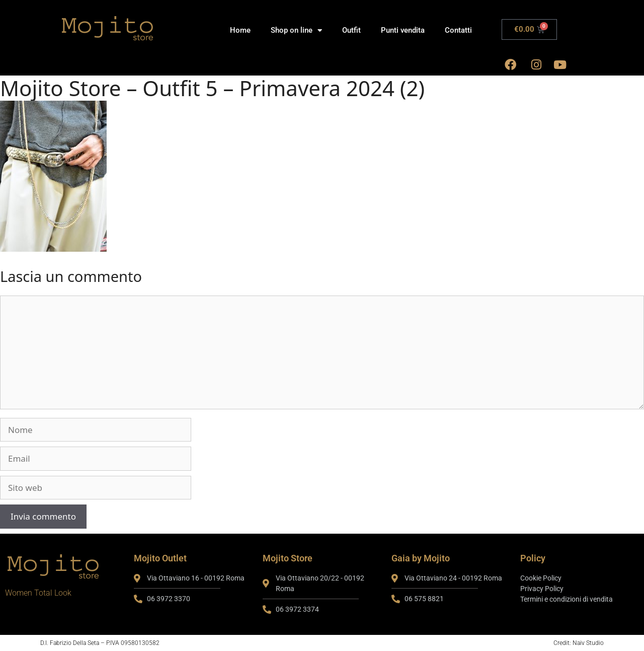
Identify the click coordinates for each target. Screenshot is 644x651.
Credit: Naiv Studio (579, 643)
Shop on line (296, 30)
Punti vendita (403, 30)
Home (240, 30)
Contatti (458, 30)
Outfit (351, 30)
